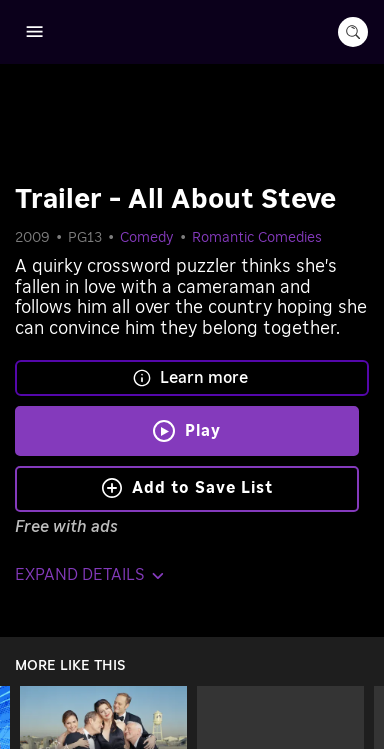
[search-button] (353, 32)
